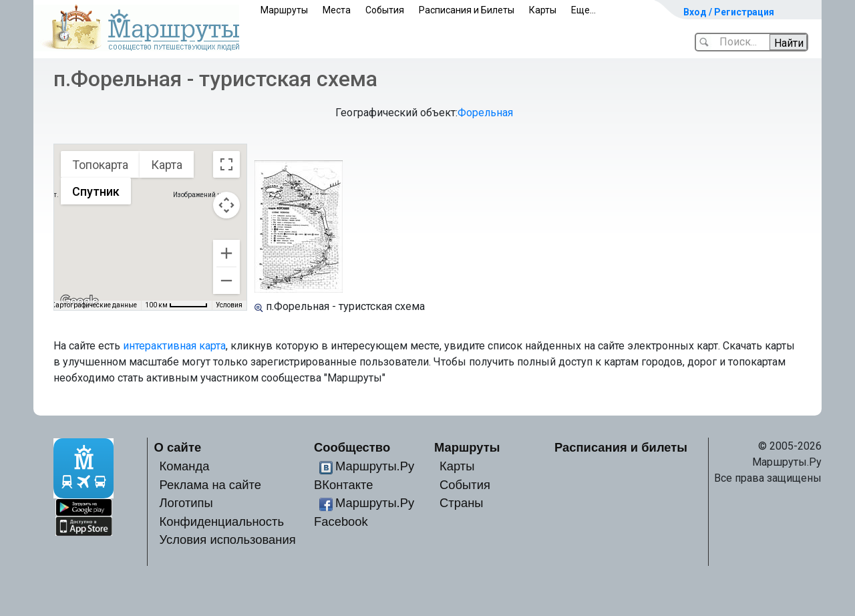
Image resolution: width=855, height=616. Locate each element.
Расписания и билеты (621, 447)
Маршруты (284, 10)
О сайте (178, 447)
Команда (185, 466)
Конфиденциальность (222, 521)
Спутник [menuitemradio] (96, 191)
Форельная (485, 113)
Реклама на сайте (211, 485)
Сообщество (352, 447)
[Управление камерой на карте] (226, 205)
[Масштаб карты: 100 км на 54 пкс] (176, 305)
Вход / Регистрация (729, 12)
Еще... (583, 10)
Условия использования (228, 540)
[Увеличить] (226, 253)
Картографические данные (94, 305)
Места (337, 10)
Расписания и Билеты (467, 10)
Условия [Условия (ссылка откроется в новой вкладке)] (229, 305)
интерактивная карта (174, 346)
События (385, 10)
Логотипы (186, 503)
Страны (462, 503)
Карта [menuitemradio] (167, 165)
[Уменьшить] (226, 281)
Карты (543, 10)
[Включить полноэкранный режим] (226, 164)
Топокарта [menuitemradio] (100, 165)
